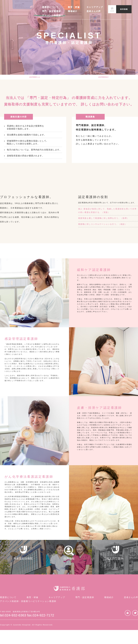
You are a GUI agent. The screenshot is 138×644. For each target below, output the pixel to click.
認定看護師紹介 (103, 79)
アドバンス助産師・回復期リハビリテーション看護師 (28, 615)
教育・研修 (74, 7)
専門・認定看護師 (51, 11)
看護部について (50, 7)
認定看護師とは (35, 79)
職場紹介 (73, 11)
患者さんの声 (94, 11)
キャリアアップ (95, 7)
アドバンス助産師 (51, 15)
